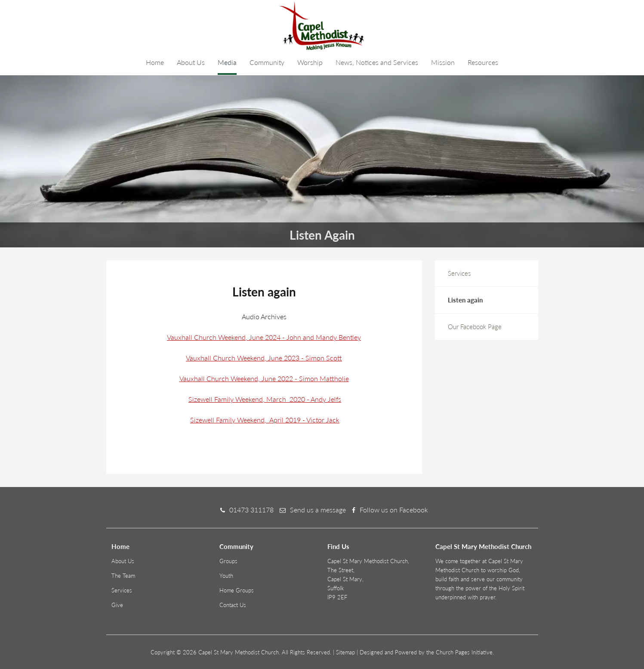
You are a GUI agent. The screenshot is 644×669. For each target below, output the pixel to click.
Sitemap (345, 652)
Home (155, 62)
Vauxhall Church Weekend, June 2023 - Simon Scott (264, 358)
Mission (443, 62)
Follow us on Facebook (394, 510)
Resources (483, 62)
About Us (191, 62)
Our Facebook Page (475, 327)
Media (227, 62)
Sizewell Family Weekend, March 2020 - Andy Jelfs (265, 399)
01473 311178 (251, 510)
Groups (228, 561)
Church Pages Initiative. (465, 652)
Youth (226, 576)
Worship (310, 62)
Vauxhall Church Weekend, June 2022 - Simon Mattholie (264, 378)
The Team (123, 576)
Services (459, 273)
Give (117, 605)
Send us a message (318, 510)
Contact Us (233, 605)
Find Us (338, 546)
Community (267, 62)
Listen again (465, 300)
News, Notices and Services (377, 62)
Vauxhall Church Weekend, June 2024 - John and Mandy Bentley (264, 337)
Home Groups (237, 590)
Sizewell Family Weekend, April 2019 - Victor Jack (265, 420)
